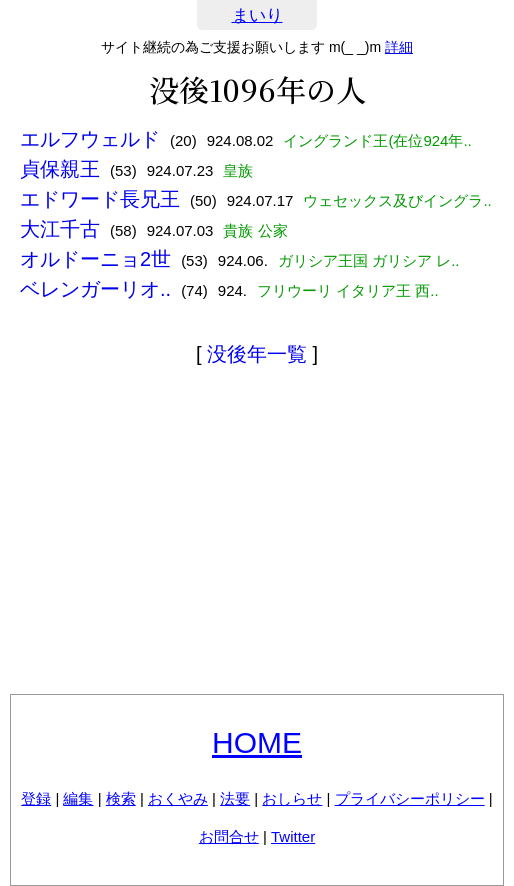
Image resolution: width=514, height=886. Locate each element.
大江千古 (60, 229)
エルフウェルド (90, 139)
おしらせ (292, 798)
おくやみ (178, 798)
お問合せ (229, 836)
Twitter (293, 836)
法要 (235, 798)
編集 (78, 798)
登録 (36, 798)
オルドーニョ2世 (95, 259)
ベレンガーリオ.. (95, 289)
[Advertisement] (257, 534)
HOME (257, 742)
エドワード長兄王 (100, 199)
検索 (121, 798)
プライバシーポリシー (410, 798)
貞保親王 (60, 169)
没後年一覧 (257, 354)
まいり (257, 15)
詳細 (399, 47)
